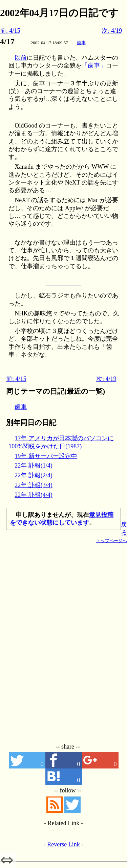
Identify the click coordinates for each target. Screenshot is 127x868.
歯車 (81, 43)
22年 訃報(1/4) (34, 466)
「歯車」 (94, 65)
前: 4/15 (10, 31)
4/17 (7, 41)
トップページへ (112, 541)
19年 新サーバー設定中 (46, 456)
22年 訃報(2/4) (34, 475)
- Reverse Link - (63, 844)
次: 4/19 (112, 31)
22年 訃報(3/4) (34, 485)
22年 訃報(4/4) (34, 495)
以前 (21, 58)
